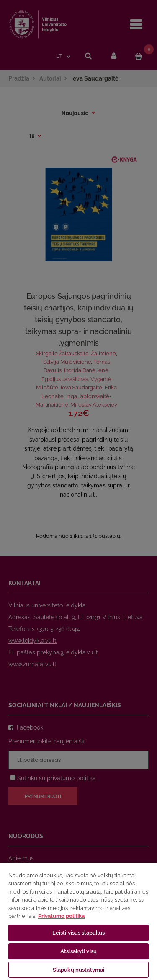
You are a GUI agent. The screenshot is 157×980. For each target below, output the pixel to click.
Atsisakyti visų (78, 951)
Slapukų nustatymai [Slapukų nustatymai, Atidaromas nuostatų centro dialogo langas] (78, 970)
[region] (78, 921)
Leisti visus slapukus (79, 933)
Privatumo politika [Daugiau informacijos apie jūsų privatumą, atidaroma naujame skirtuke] (61, 916)
